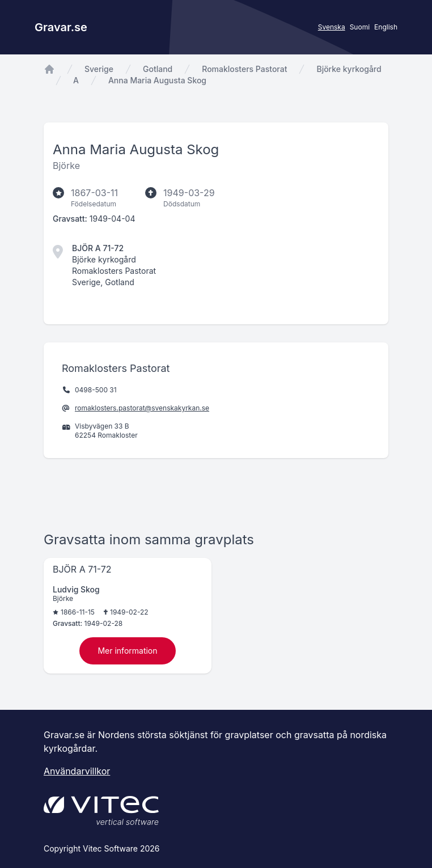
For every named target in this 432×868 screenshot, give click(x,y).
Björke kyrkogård (349, 69)
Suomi (360, 27)
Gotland (158, 69)
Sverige (99, 69)
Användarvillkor (77, 771)
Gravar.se (61, 27)
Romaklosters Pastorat (244, 69)
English (386, 27)
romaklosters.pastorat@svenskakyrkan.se (142, 408)
